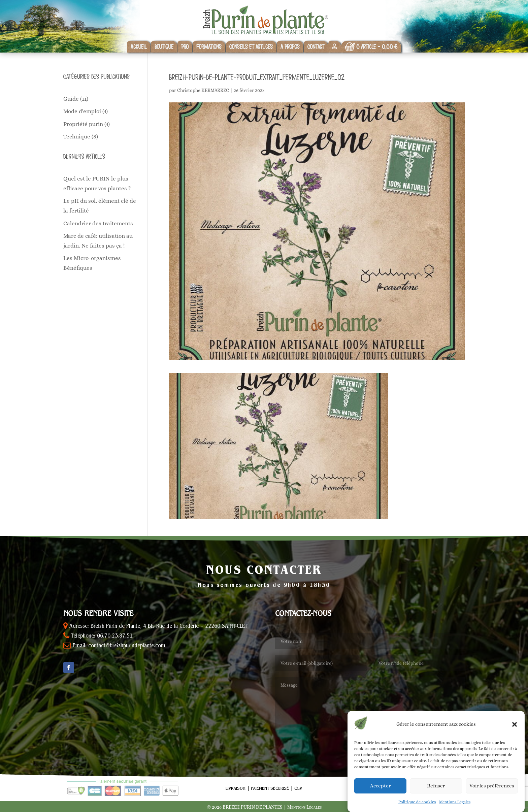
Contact (316, 47)
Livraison (236, 789)
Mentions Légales (455, 809)
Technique (77, 137)
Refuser (436, 793)
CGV (298, 789)
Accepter (380, 793)
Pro (185, 47)
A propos (290, 47)
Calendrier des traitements (98, 223)
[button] (515, 731)
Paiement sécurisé (270, 789)
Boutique (164, 47)
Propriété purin (83, 124)
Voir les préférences (492, 793)
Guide (71, 99)
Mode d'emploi (82, 111)
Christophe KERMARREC (203, 90)
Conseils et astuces (251, 47)
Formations (209, 47)
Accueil (139, 47)
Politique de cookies (417, 809)
